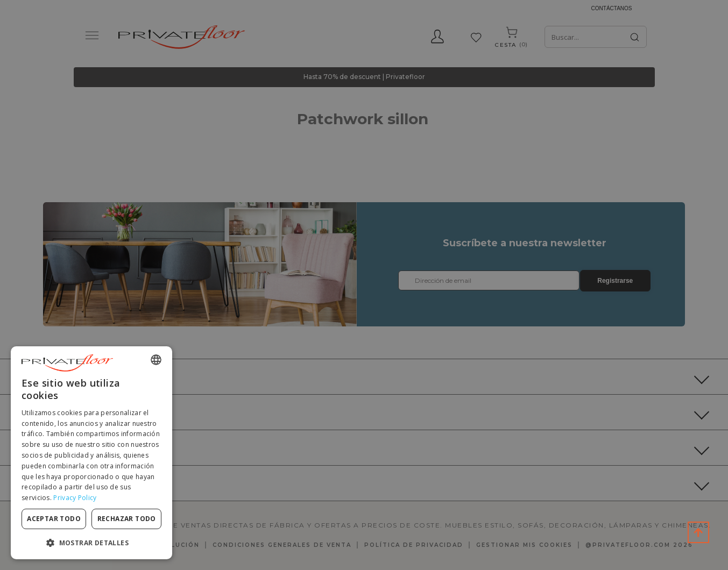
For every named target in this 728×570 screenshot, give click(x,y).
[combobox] (156, 360)
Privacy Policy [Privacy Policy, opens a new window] (75, 498)
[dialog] (91, 453)
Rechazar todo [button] (127, 519)
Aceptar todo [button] (54, 519)
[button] (91, 542)
